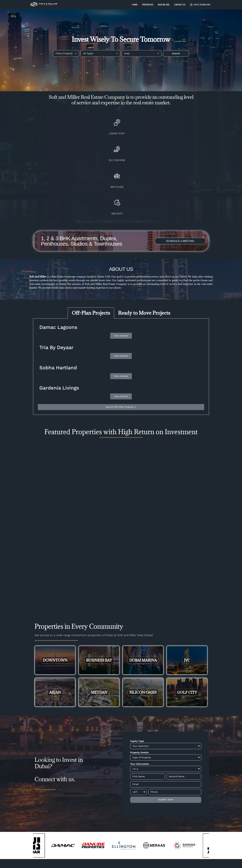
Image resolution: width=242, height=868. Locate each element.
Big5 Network (129, 861)
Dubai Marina (143, 598)
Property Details (139, 690)
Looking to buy (66, 143)
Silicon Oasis (143, 630)
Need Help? (176, 143)
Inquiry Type (137, 679)
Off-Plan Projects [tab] (91, 251)
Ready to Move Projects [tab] (144, 251)
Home (135, 5)
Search (176, 53)
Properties (148, 5)
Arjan (55, 630)
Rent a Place (139, 143)
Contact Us (180, 5)
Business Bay (99, 598)
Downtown (55, 598)
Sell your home (102, 143)
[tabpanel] (121, 304)
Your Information (140, 702)
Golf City (187, 630)
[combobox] (66, 53)
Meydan (99, 630)
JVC (187, 598)
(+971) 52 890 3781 (200, 5)
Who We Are (164, 5)
